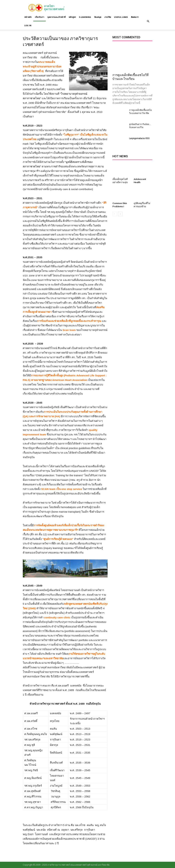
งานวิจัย (108, 17)
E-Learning (85, 17)
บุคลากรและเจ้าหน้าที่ (56, 17)
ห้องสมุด (98, 17)
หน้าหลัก (28, 17)
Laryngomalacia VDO (139, 138)
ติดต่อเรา (135, 17)
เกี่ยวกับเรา (40, 17)
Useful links (121, 17)
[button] (148, 21)
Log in (28, 25)
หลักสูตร (72, 17)
